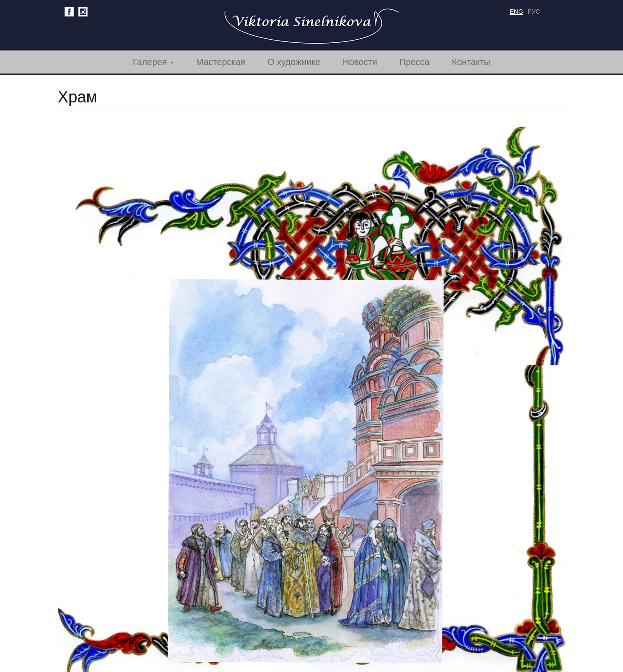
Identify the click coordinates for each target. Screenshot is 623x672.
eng (517, 12)
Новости (360, 62)
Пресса (415, 62)
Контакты (471, 62)
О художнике (294, 62)
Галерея (153, 62)
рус (534, 12)
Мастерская (220, 62)
